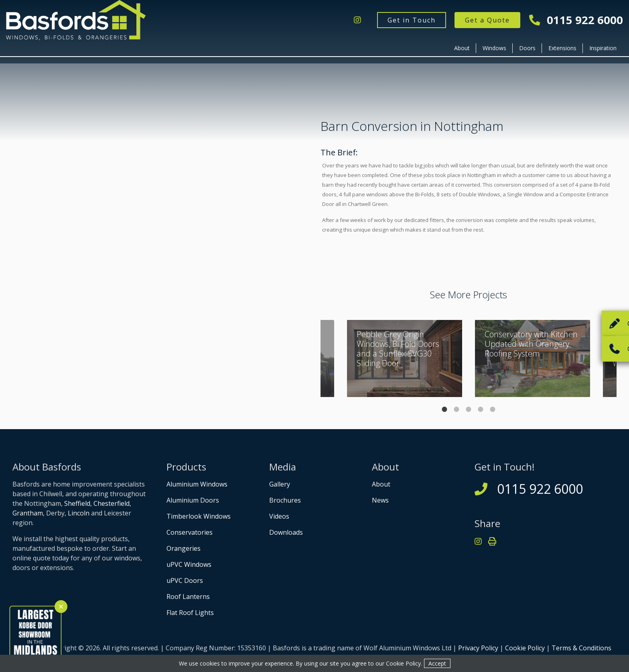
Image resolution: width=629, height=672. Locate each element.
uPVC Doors (185, 580)
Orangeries (184, 548)
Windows (494, 48)
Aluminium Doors (193, 500)
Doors (527, 48)
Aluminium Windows (197, 484)
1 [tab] (444, 409)
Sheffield (77, 503)
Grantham (28, 513)
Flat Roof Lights (190, 613)
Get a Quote (487, 20)
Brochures (285, 500)
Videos (279, 516)
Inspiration (603, 48)
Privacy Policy (478, 648)
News (380, 500)
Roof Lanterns (188, 597)
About (462, 48)
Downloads (286, 532)
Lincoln (79, 513)
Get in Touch (412, 20)
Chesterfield (112, 503)
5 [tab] (493, 409)
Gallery (280, 484)
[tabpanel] (533, 358)
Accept (437, 663)
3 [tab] (469, 409)
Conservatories (190, 532)
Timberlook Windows (199, 516)
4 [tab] (481, 409)
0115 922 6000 (576, 20)
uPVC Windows (189, 564)
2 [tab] (457, 409)
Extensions (562, 48)
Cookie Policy (525, 648)
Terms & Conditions (581, 648)
